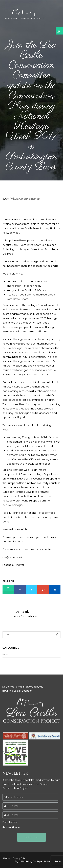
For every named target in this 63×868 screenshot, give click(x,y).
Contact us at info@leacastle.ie (24, 687)
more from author (24, 616)
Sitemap (7, 858)
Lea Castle (22, 612)
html (8, 828)
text (18, 828)
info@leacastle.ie (13, 557)
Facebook (8, 565)
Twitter (20, 565)
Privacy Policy (20, 858)
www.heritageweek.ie (15, 529)
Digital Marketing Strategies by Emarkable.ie (38, 861)
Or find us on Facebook (19, 691)
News (6, 199)
